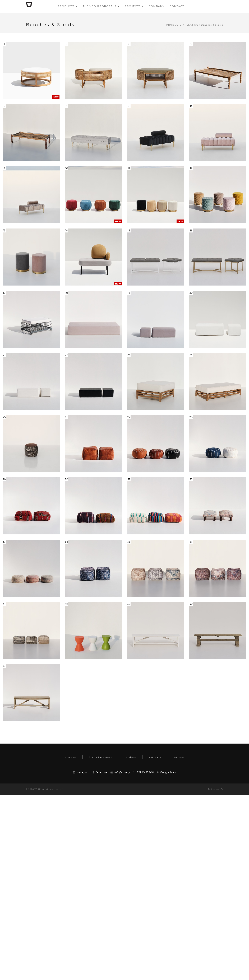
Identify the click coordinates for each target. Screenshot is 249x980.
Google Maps (168, 772)
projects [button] (134, 6)
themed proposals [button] (101, 6)
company (155, 757)
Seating (193, 25)
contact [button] (177, 6)
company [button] (157, 6)
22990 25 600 (145, 772)
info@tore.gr (122, 772)
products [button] (67, 6)
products (174, 25)
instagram (83, 772)
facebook (101, 772)
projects (131, 757)
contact (179, 757)
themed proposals (101, 757)
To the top (215, 789)
